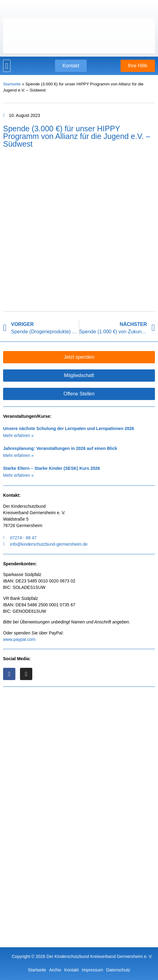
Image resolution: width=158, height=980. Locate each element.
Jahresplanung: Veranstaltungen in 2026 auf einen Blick (60, 448)
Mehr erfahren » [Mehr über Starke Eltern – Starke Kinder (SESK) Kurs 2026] (18, 475)
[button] (7, 66)
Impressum (92, 970)
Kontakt (71, 970)
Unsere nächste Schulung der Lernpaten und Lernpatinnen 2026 (69, 428)
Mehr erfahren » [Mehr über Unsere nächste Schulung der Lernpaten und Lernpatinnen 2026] (18, 436)
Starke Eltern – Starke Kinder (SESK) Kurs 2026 (51, 468)
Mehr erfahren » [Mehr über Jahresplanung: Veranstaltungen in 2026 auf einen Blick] (18, 455)
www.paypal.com (19, 639)
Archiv (55, 970)
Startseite (12, 84)
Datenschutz (118, 970)
